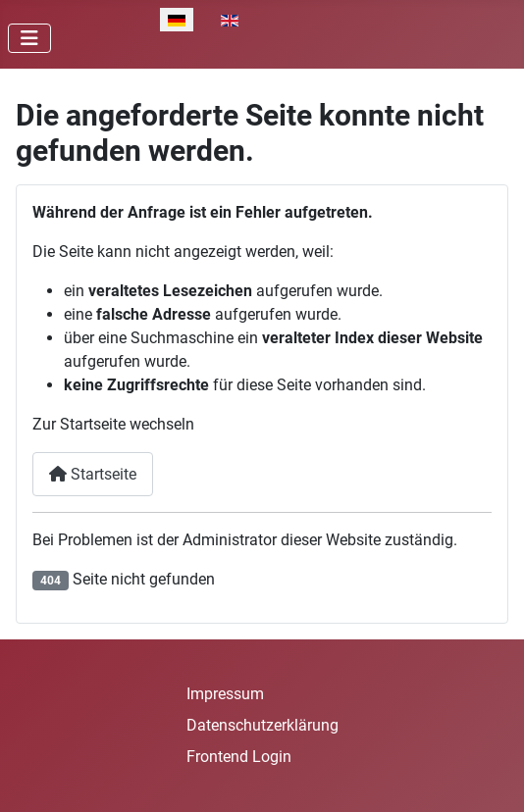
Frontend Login (239, 757)
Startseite (93, 474)
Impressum (225, 694)
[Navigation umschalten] (29, 38)
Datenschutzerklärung (262, 725)
